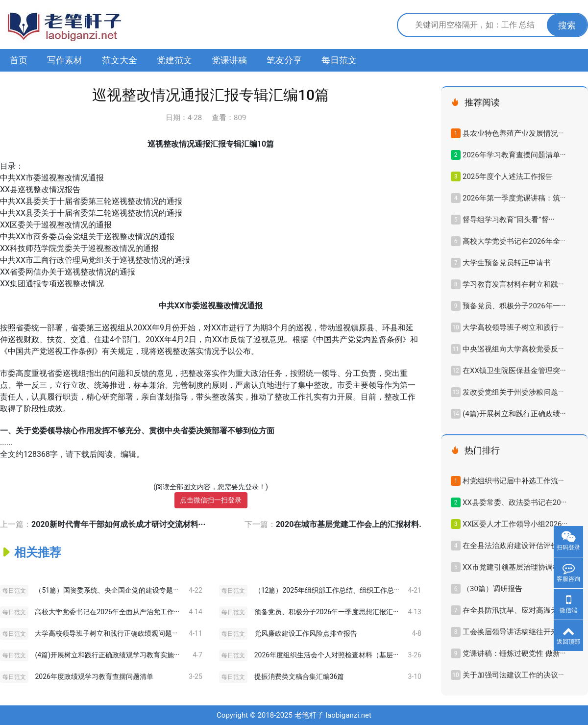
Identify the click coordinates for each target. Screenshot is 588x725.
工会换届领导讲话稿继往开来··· (513, 632)
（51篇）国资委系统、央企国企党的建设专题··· (107, 590)
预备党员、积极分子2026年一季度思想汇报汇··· (326, 612)
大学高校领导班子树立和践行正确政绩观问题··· (106, 633)
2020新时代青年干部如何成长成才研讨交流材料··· (118, 524)
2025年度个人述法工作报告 (508, 176)
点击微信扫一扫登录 (211, 500)
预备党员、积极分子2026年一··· (514, 306)
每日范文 (339, 60)
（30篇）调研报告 (492, 589)
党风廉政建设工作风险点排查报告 (306, 633)
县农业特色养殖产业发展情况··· (513, 133)
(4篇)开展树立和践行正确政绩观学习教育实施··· (107, 655)
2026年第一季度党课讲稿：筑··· (514, 198)
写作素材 (65, 60)
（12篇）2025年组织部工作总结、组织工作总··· (327, 590)
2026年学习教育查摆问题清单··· (514, 155)
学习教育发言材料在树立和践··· (513, 284)
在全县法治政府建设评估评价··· (513, 546)
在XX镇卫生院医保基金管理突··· (514, 371)
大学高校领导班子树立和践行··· (513, 327)
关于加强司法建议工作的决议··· (513, 675)
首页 (19, 60)
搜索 (567, 25)
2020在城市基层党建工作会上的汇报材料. (349, 524)
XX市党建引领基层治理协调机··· (514, 567)
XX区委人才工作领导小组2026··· (515, 524)
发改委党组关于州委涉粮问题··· (513, 392)
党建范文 (174, 60)
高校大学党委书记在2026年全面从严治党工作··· (107, 612)
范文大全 (120, 60)
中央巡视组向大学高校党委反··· (513, 349)
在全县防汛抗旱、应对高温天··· (513, 610)
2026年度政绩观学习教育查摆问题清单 (94, 676)
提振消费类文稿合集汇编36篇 (299, 676)
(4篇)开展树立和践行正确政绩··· (514, 414)
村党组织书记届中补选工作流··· (513, 481)
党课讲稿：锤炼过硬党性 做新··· (514, 653)
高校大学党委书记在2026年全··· (514, 241)
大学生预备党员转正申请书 (507, 263)
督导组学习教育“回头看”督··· (508, 220)
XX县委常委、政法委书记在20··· (514, 502)
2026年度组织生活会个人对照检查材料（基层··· (326, 655)
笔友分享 (284, 60)
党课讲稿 (229, 60)
